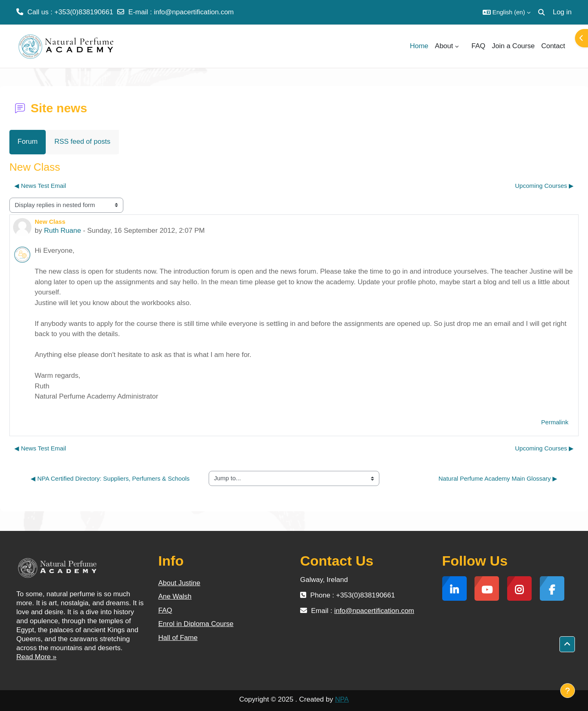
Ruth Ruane (63, 231)
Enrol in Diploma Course (196, 624)
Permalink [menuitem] (555, 422)
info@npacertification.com (194, 12)
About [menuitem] (444, 46)
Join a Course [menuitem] (513, 46)
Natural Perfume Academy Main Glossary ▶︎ (498, 478)
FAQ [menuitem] (479, 46)
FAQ (165, 610)
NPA (342, 699)
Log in (562, 12)
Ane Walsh (175, 596)
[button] (507, 12)
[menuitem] (465, 46)
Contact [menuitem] (553, 46)
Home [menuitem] (419, 46)
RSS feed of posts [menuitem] (82, 142)
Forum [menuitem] (28, 142)
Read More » (36, 657)
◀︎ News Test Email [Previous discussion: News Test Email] (40, 186)
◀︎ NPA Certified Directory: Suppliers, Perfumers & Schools (110, 478)
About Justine (179, 583)
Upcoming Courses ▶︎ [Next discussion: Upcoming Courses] (544, 186)
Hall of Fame (178, 638)
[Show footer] (568, 691)
